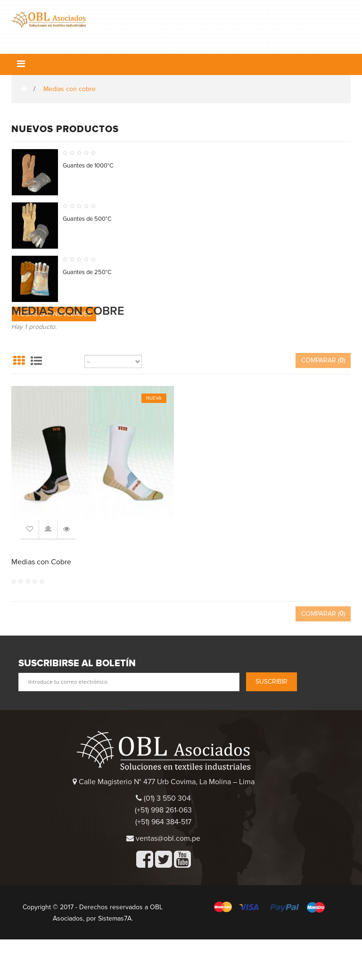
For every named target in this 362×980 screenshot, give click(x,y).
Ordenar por (64, 402)
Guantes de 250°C (87, 272)
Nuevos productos (65, 129)
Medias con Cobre (41, 603)
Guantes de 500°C (87, 219)
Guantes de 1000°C (88, 166)
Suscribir (271, 722)
